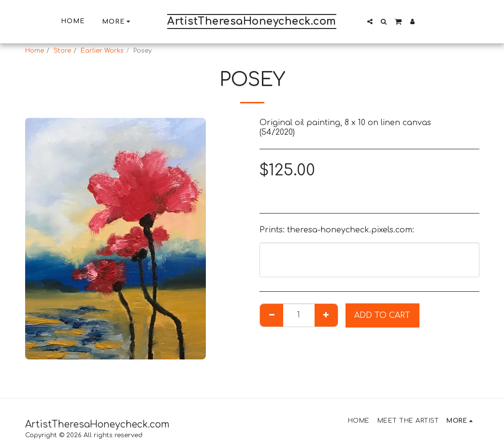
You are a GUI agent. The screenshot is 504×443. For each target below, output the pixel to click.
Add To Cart (382, 315)
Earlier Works (102, 51)
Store (62, 51)
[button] (370, 21)
